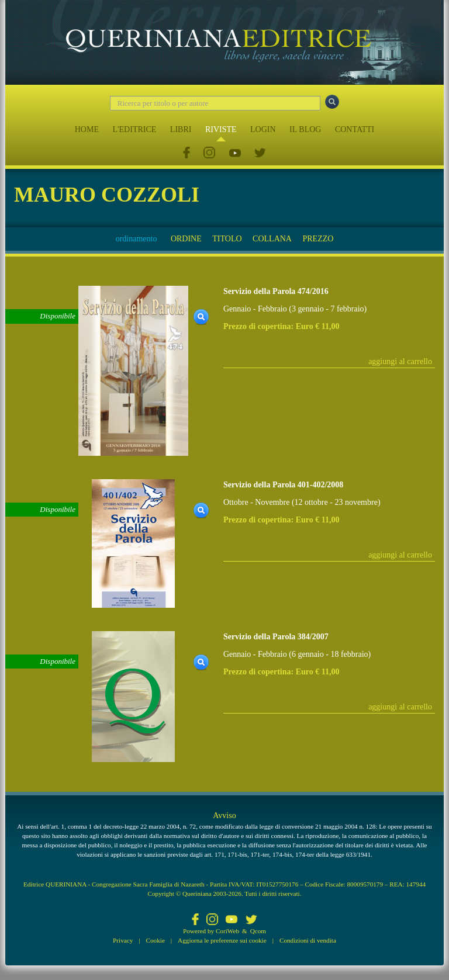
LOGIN (263, 129)
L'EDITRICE (134, 129)
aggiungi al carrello (400, 361)
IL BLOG (305, 129)
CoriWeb (227, 931)
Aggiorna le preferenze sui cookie (222, 940)
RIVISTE (221, 129)
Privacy (123, 940)
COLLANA (272, 239)
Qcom (258, 931)
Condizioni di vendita (308, 940)
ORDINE (186, 239)
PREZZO (318, 239)
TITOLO (227, 239)
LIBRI (181, 129)
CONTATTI (355, 129)
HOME (87, 129)
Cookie (156, 940)
